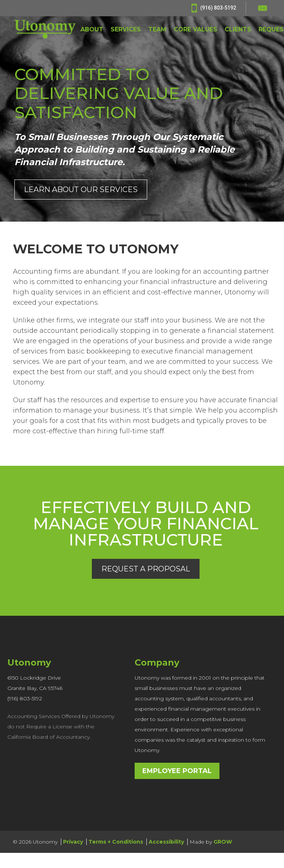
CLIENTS (238, 29)
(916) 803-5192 (214, 8)
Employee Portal (177, 771)
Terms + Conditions (116, 842)
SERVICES (126, 29)
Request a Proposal (146, 569)
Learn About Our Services (81, 189)
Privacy (73, 842)
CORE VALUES (195, 29)
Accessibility (166, 842)
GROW (223, 842)
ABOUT (92, 29)
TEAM (157, 29)
